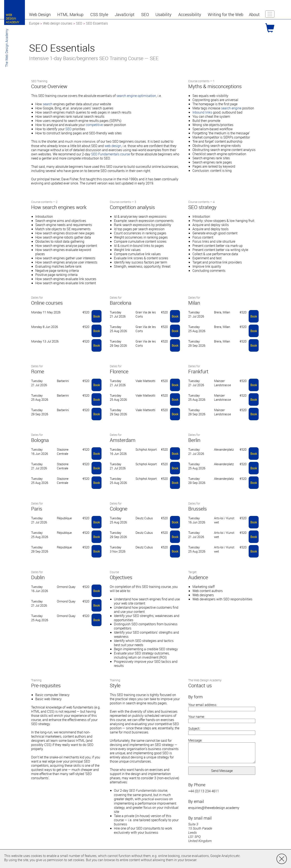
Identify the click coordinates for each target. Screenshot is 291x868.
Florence (119, 371)
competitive (94, 125)
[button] (40, 15)
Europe (34, 23)
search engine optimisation (136, 96)
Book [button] (97, 316)
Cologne (119, 509)
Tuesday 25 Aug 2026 (118, 329)
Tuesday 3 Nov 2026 (118, 549)
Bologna (40, 440)
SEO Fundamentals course (111, 154)
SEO (68, 129)
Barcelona (121, 303)
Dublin (38, 577)
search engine (231, 108)
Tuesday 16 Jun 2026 (40, 451)
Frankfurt (198, 371)
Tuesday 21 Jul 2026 (118, 314)
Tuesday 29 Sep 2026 (118, 343)
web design (113, 146)
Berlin (194, 440)
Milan (194, 303)
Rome (38, 371)
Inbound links (202, 112)
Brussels (197, 509)
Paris (37, 509)
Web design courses (58, 23)
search (48, 104)
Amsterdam (123, 440)
